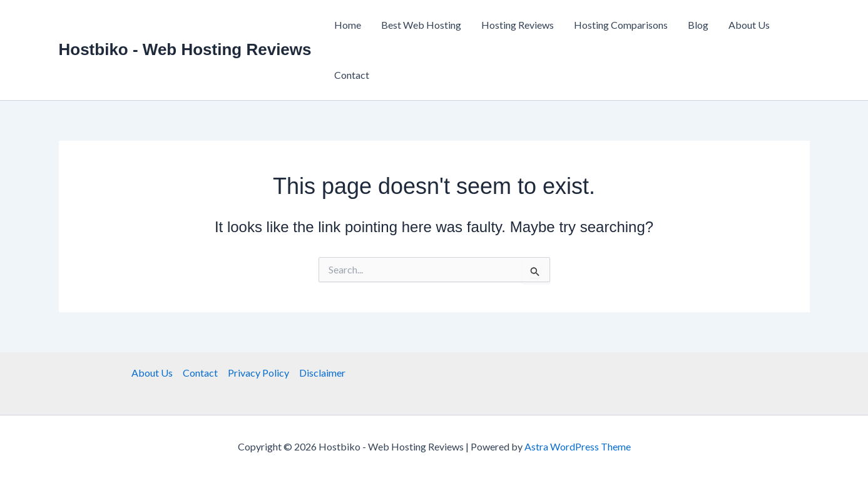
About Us (749, 25)
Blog (698, 25)
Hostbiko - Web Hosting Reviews (185, 49)
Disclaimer (322, 373)
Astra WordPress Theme (578, 446)
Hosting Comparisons (621, 25)
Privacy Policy (258, 373)
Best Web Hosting (421, 25)
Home (348, 25)
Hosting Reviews (518, 25)
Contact (352, 75)
